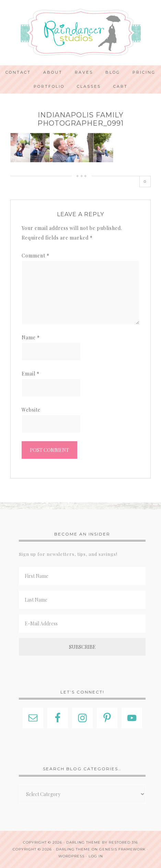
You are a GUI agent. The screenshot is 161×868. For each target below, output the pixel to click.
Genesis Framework (122, 849)
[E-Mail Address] (82, 623)
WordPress (71, 856)
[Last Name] (82, 600)
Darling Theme (73, 849)
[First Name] (82, 576)
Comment (36, 256)
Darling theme (83, 842)
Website (31, 410)
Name (31, 337)
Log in (96, 856)
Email (31, 374)
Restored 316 (123, 842)
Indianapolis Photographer (80, 33)
